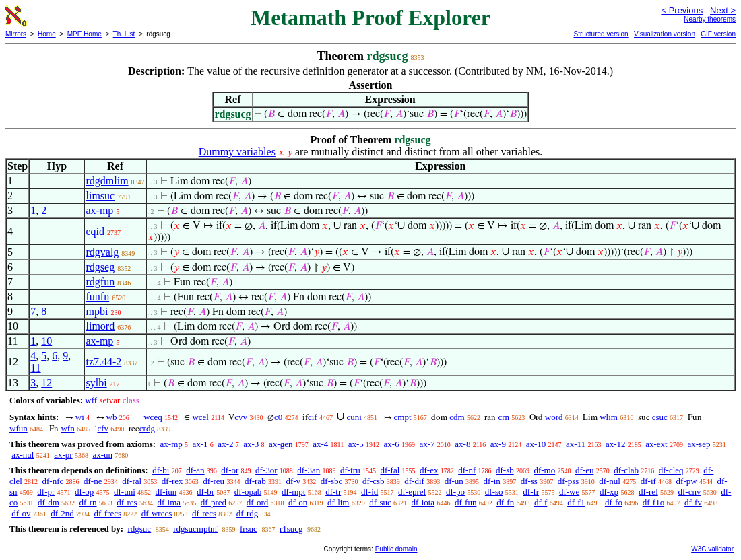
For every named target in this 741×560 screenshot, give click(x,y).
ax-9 (498, 444)
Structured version (601, 34)
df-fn (505, 502)
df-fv (693, 502)
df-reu (214, 481)
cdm (457, 417)
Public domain (396, 549)
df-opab (248, 492)
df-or (230, 470)
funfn (97, 296)
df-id (369, 492)
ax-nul (23, 455)
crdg (147, 428)
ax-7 (427, 444)
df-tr (333, 492)
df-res (127, 502)
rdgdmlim (107, 181)
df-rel (648, 492)
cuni (354, 417)
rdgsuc (139, 529)
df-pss (569, 481)
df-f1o (654, 502)
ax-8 (462, 444)
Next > (723, 10)
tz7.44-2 (103, 362)
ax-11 (576, 444)
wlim (609, 417)
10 (46, 341)
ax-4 (320, 444)
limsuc (100, 196)
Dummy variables (237, 152)
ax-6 (392, 444)
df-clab (626, 470)
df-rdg (248, 513)
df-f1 (576, 502)
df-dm (49, 502)
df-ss (529, 481)
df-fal (390, 470)
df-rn (88, 502)
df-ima (169, 502)
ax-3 (251, 444)
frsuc (249, 529)
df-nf (467, 470)
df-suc (380, 502)
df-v (293, 481)
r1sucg (291, 529)
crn (504, 417)
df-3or (266, 470)
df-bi (161, 470)
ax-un (102, 455)
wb (112, 417)
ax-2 (225, 444)
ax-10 (536, 444)
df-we (569, 492)
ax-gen (281, 444)
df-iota (423, 502)
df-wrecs (157, 513)
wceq (153, 417)
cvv (241, 417)
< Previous (682, 10)
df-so (494, 492)
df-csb (374, 481)
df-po (455, 492)
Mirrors (16, 34)
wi (80, 417)
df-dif (414, 481)
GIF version (718, 34)
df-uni (125, 492)
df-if (648, 481)
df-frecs (108, 513)
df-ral (132, 481)
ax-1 (200, 444)
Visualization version (665, 34)
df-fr (531, 492)
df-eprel (412, 492)
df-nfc (53, 481)
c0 (278, 417)
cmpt (403, 417)
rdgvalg (102, 252)
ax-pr (63, 455)
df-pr (46, 492)
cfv (103, 428)
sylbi (96, 383)
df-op (84, 492)
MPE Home (85, 34)
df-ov (21, 513)
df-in (492, 481)
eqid (95, 231)
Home (47, 34)
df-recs (204, 513)
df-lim (339, 502)
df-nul (610, 481)
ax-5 (356, 444)
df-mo (544, 470)
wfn (67, 428)
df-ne (93, 481)
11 (35, 368)
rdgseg (100, 267)
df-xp (609, 492)
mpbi (97, 311)
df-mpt (293, 492)
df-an (195, 470)
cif (313, 417)
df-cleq (671, 470)
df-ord (258, 502)
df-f (541, 502)
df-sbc (332, 481)
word (554, 417)
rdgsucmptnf (195, 529)
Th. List (124, 34)
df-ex (429, 470)
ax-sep (699, 444)
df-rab (255, 481)
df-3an (309, 470)
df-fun (466, 502)
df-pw (687, 481)
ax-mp (99, 210)
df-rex (172, 481)
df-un (454, 481)
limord (100, 326)
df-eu (584, 470)
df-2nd (62, 513)
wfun (19, 428)
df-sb (505, 470)
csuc (660, 417)
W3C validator (712, 549)
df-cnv (690, 492)
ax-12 (616, 444)
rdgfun (100, 282)
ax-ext (656, 444)
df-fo (614, 502)
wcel (200, 417)
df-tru (350, 470)
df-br (205, 492)
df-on (298, 502)
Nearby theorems (710, 19)
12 (46, 383)
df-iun (166, 492)
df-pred (214, 502)
